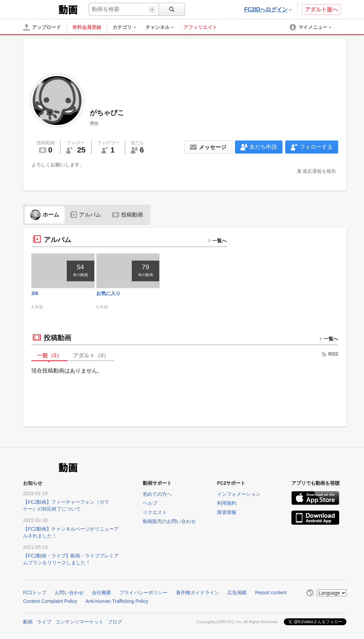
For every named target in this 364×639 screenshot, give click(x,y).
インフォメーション (239, 494)
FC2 (40, 9)
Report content (271, 593)
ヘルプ (150, 503)
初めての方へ (157, 494)
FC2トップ (35, 593)
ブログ (115, 622)
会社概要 (101, 593)
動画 (28, 622)
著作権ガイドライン (197, 593)
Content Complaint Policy (50, 601)
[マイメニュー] (311, 27)
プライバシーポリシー (143, 593)
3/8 (35, 293)
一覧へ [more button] (217, 241)
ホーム (45, 215)
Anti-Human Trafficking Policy (117, 601)
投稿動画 (128, 215)
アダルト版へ (321, 9)
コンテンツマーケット (79, 622)
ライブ (44, 622)
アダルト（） (91, 355)
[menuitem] (128, 27)
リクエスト (155, 512)
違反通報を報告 (319, 171)
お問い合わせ (69, 593)
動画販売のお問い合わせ (169, 521)
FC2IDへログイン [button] (268, 9)
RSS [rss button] (330, 354)
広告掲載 (237, 593)
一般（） (49, 355)
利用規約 (227, 503)
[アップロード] (42, 27)
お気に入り (108, 293)
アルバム (86, 215)
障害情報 (227, 512)
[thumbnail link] (63, 271)
